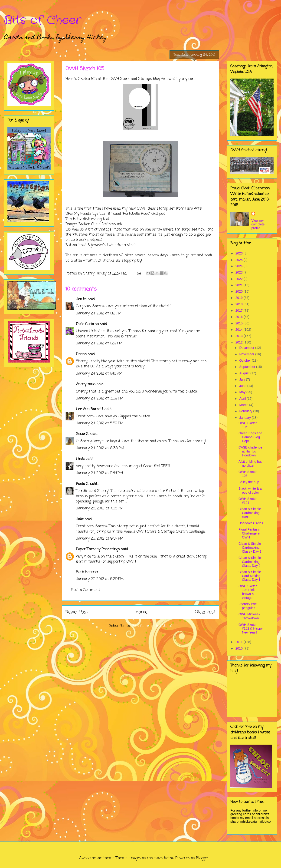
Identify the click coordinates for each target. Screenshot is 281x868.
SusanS (82, 434)
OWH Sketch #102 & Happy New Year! (251, 629)
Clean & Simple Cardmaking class (250, 513)
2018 (240, 304)
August (245, 373)
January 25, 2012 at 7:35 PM (100, 508)
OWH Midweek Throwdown (249, 616)
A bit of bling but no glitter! (250, 464)
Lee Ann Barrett (90, 409)
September (248, 367)
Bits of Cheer (42, 20)
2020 (240, 291)
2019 (240, 298)
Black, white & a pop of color (250, 490)
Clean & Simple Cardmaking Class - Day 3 (250, 548)
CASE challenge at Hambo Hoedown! (250, 451)
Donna (81, 354)
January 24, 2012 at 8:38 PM (100, 448)
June (243, 386)
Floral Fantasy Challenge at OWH (249, 533)
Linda (81, 459)
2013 (240, 336)
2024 (240, 266)
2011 (240, 642)
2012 (240, 342)
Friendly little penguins (248, 606)
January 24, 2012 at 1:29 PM (99, 343)
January (245, 418)
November (247, 354)
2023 (240, 272)
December (247, 348)
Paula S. (82, 484)
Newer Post (77, 612)
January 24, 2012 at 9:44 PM (100, 473)
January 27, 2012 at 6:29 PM (100, 579)
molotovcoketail (160, 858)
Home (142, 612)
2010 (240, 648)
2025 (240, 260)
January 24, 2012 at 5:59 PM (100, 423)
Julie (80, 519)
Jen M (81, 299)
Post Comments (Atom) (152, 626)
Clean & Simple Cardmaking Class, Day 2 (250, 562)
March (244, 405)
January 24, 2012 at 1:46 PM (99, 374)
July (243, 380)
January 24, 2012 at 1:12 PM (99, 314)
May (243, 392)
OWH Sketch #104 (248, 501)
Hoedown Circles (251, 523)
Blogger (202, 858)
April (243, 399)
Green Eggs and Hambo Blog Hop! (250, 437)
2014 (240, 330)
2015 (240, 323)
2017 (240, 310)
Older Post (205, 612)
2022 (240, 279)
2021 (240, 285)
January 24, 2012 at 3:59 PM (100, 399)
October (245, 360)
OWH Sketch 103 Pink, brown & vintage (248, 592)
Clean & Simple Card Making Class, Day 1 (250, 576)
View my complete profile (258, 224)
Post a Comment (86, 590)
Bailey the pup (249, 482)
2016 (240, 317)
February (246, 411)
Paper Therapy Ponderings (98, 549)
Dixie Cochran (87, 324)
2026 (240, 253)
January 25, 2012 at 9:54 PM (100, 539)
